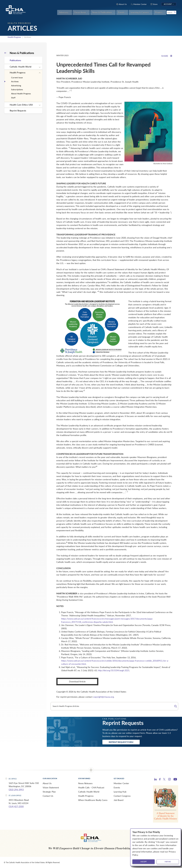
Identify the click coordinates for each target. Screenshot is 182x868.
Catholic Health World (21, 67)
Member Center (121, 783)
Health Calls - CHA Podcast (91, 787)
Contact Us (48, 796)
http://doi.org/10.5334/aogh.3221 (114, 670)
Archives (15, 81)
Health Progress (14, 37)
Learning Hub (120, 792)
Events (117, 787)
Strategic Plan (49, 792)
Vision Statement (51, 787)
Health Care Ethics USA (21, 105)
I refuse (168, 862)
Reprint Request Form (121, 742)
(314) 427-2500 (16, 806)
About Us (47, 783)
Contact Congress (122, 796)
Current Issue (17, 77)
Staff (13, 98)
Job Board (119, 800)
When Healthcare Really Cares (93, 800)
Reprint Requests (18, 111)
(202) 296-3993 (16, 790)
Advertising (16, 85)
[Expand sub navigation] (40, 67)
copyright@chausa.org (103, 697)
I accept (144, 862)
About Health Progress (21, 93)
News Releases (85, 783)
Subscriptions (17, 89)
